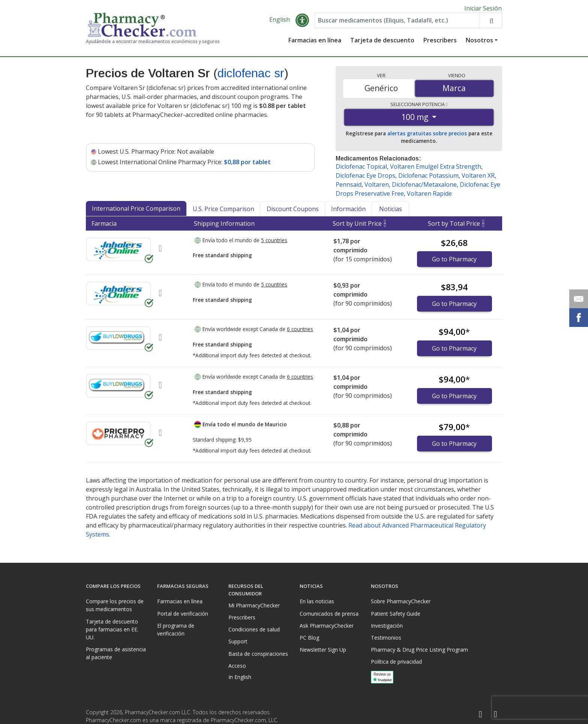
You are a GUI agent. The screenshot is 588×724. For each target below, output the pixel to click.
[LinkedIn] (495, 714)
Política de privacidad (396, 662)
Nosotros (479, 43)
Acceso (237, 666)
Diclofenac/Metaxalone (424, 187)
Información (348, 212)
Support (238, 641)
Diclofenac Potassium (428, 178)
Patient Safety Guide (396, 614)
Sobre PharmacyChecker (401, 601)
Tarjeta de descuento (382, 43)
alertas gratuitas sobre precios (427, 136)
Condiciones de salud (254, 629)
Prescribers (440, 43)
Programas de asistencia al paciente (116, 653)
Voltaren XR (478, 178)
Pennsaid (349, 187)
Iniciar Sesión (483, 8)
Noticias (391, 212)
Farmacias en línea (315, 43)
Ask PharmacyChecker (327, 626)
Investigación (387, 626)
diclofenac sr (251, 76)
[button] (302, 23)
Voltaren (377, 187)
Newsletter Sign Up (323, 650)
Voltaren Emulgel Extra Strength (436, 169)
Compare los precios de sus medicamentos (115, 605)
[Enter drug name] (397, 23)
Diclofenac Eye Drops (365, 178)
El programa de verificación (176, 630)
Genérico (381, 91)
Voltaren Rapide (429, 196)
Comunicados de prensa (329, 614)
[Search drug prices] (491, 23)
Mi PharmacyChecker (254, 605)
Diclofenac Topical (361, 169)
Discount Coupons (293, 212)
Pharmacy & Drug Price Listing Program (419, 650)
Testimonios (386, 638)
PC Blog (309, 638)
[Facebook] (480, 714)
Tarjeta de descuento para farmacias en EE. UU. (112, 629)
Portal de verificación (183, 614)
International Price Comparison (136, 211)
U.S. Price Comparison (223, 212)
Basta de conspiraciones (258, 654)
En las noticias (317, 601)
